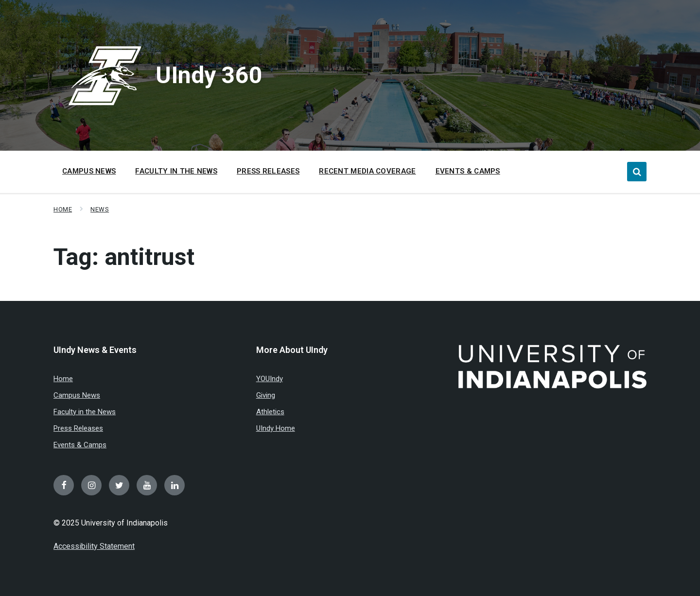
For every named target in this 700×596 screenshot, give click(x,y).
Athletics (270, 412)
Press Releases (78, 428)
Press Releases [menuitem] (268, 171)
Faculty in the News (85, 412)
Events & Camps (80, 445)
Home (63, 209)
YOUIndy (270, 379)
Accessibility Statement (94, 546)
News (100, 209)
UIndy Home (276, 428)
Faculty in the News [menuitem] (176, 171)
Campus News (77, 395)
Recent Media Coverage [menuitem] (367, 171)
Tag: (124, 257)
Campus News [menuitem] (89, 171)
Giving (266, 395)
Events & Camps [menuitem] (468, 171)
